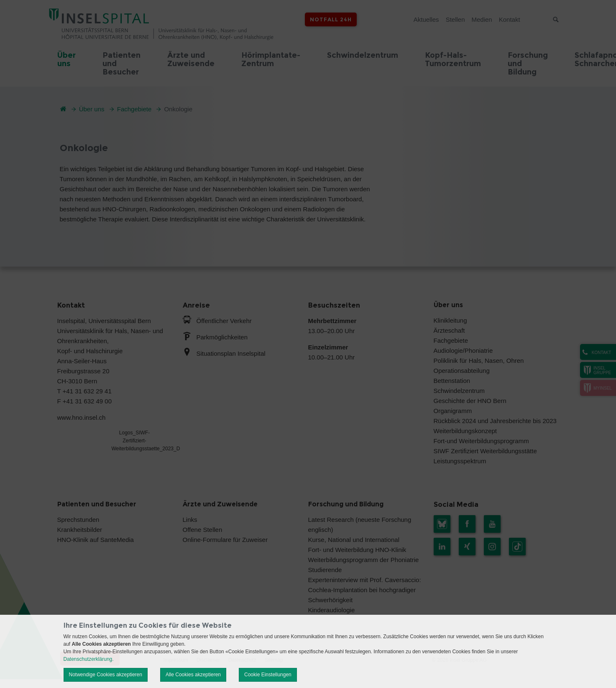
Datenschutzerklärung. (89, 659)
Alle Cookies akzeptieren (193, 675)
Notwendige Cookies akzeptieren (106, 675)
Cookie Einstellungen (268, 675)
